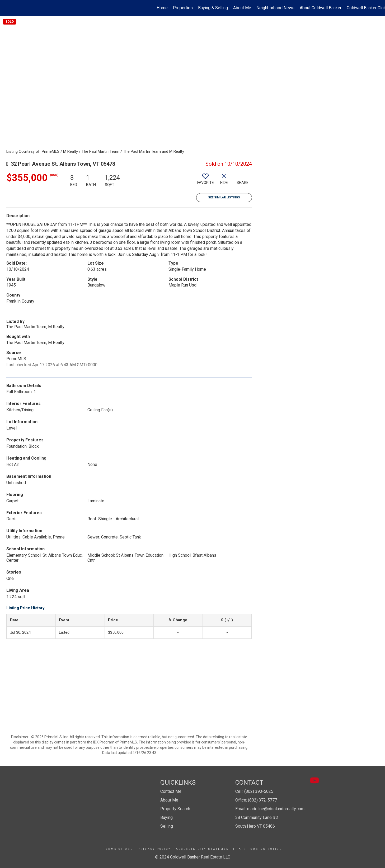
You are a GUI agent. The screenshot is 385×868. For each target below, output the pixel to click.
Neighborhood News (275, 8)
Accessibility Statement (204, 849)
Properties (183, 8)
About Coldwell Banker (321, 8)
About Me (242, 8)
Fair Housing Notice (259, 849)
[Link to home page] (7, 8)
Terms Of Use (118, 849)
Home (162, 8)
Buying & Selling (213, 8)
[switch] (205, 181)
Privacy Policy (154, 849)
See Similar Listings (224, 197)
